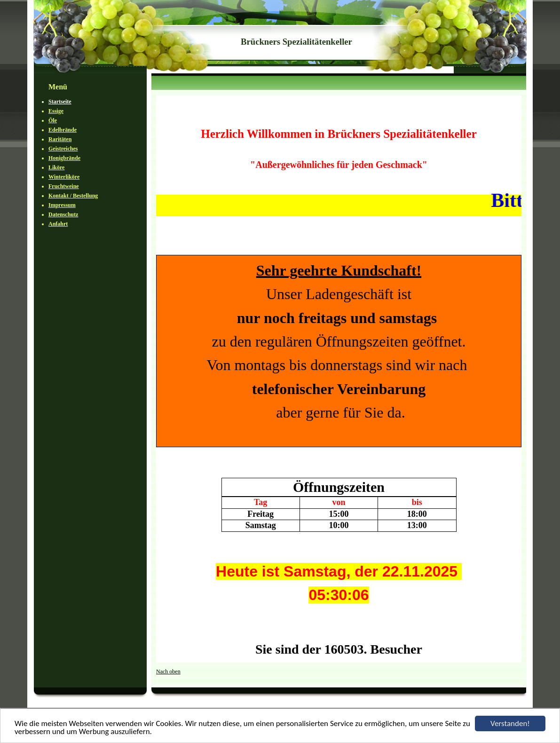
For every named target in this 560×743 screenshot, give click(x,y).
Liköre (56, 167)
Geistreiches (63, 149)
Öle (53, 120)
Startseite (60, 102)
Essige (56, 111)
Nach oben (168, 672)
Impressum (62, 205)
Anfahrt (58, 224)
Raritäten (60, 139)
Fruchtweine (64, 186)
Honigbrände (64, 158)
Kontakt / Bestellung (73, 196)
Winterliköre (64, 177)
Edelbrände (63, 130)
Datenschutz (63, 214)
